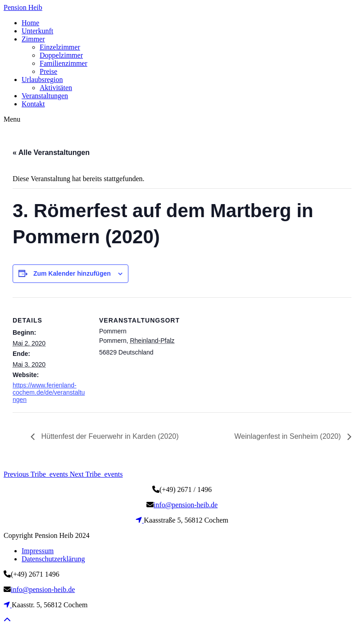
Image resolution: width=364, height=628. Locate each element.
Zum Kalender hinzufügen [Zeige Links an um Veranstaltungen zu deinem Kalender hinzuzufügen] (72, 273)
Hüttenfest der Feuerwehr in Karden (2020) (109, 436)
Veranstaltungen (45, 96)
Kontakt (33, 104)
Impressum (38, 551)
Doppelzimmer (61, 55)
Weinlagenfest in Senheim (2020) (289, 436)
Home (30, 23)
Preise (48, 71)
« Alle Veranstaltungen (51, 152)
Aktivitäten (56, 88)
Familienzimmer (64, 63)
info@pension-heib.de (186, 505)
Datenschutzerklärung (53, 559)
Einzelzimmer (60, 47)
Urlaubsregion (42, 80)
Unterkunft (37, 31)
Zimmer (33, 39)
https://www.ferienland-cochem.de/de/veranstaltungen (49, 392)
